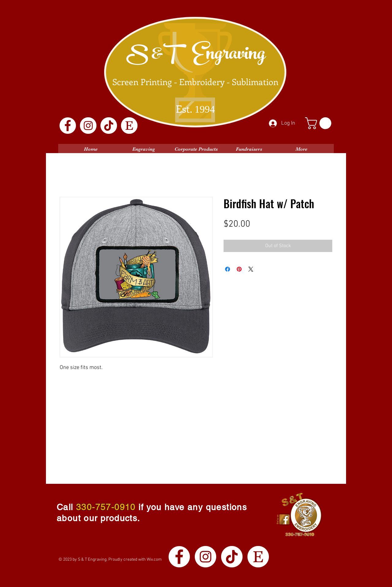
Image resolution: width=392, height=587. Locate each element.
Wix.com (154, 560)
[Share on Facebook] (228, 269)
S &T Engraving (196, 56)
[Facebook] (68, 126)
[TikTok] (109, 126)
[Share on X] (251, 269)
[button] (320, 123)
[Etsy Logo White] (129, 126)
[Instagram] (88, 126)
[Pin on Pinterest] (239, 269)
